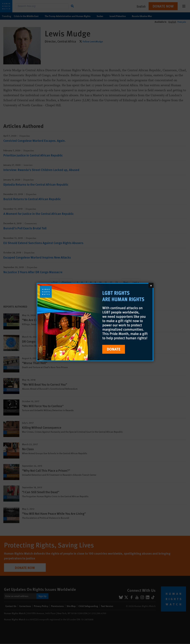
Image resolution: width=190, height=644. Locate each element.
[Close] (151, 285)
